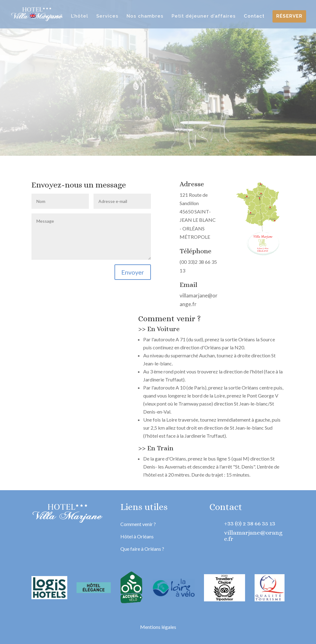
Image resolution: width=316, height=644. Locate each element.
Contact (254, 16)
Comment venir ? (138, 524)
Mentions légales (158, 627)
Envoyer (133, 272)
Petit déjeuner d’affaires (204, 16)
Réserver (289, 16)
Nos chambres (145, 16)
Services (107, 16)
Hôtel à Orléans (137, 536)
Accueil (53, 16)
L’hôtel (80, 16)
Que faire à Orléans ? (142, 549)
